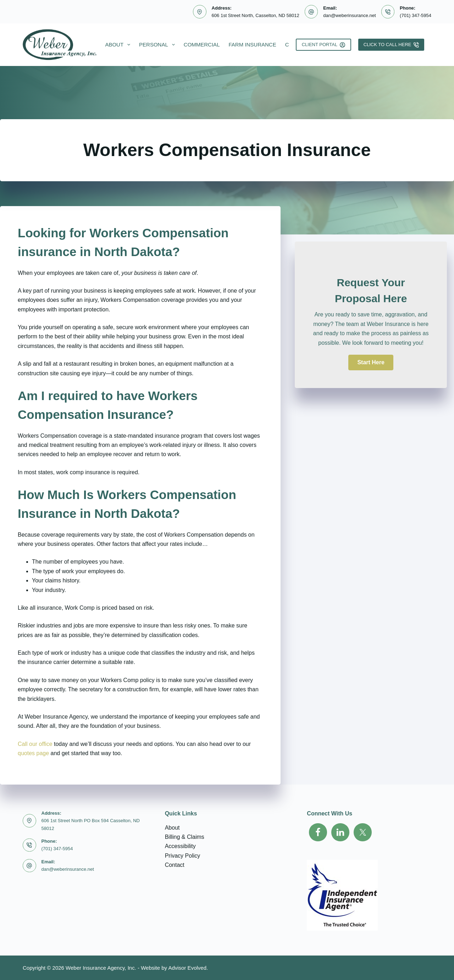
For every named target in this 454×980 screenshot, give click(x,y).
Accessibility (180, 846)
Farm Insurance (252, 45)
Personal (158, 45)
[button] (371, 362)
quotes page (33, 753)
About (119, 45)
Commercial (202, 45)
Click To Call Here (391, 45)
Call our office (35, 744)
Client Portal (323, 45)
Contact (175, 865)
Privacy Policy (183, 856)
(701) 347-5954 (416, 15)
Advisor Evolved (187, 968)
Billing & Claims (185, 837)
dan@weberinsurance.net (349, 15)
